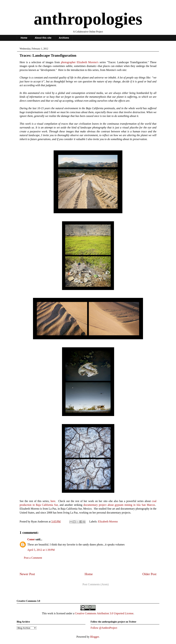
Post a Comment (33, 558)
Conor (31, 539)
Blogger (95, 637)
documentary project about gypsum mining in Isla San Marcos (119, 505)
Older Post (149, 574)
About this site (43, 38)
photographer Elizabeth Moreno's (80, 62)
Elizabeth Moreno (108, 522)
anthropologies (88, 19)
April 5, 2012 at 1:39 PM (41, 550)
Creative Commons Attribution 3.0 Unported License (104, 613)
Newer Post (27, 574)
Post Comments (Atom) (96, 584)
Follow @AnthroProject (104, 628)
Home (24, 38)
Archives (64, 38)
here (53, 501)
